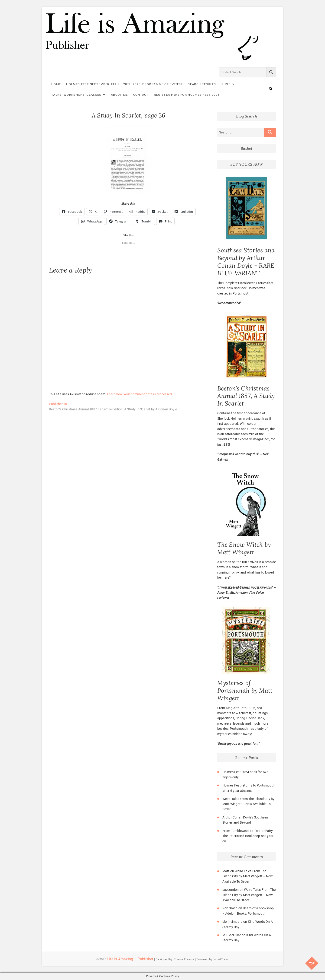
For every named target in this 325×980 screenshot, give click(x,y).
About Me (119, 95)
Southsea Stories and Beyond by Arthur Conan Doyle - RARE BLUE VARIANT (246, 262)
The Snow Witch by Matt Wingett (244, 548)
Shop (226, 84)
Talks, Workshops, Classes (76, 95)
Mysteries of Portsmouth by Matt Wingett (245, 690)
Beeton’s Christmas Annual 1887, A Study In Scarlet (246, 396)
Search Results (202, 84)
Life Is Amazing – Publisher (130, 959)
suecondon (231, 890)
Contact (141, 95)
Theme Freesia (184, 959)
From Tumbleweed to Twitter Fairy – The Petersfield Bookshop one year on (249, 836)
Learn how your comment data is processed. (140, 394)
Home (56, 84)
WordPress (221, 959)
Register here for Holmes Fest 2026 (187, 95)
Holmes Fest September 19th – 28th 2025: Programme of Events (124, 84)
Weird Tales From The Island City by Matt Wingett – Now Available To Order (249, 804)
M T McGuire (232, 935)
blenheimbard (232, 922)
